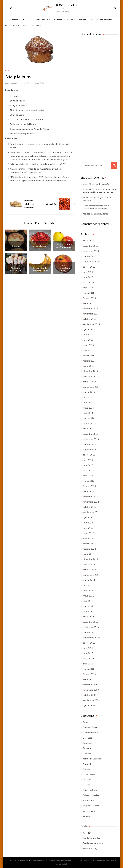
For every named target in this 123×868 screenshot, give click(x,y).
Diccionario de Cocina (63, 20)
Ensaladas (88, 743)
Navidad (87, 764)
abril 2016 (88, 288)
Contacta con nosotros (102, 20)
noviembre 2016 (91, 251)
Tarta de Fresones (40, 246)
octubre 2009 (90, 695)
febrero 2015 (89, 361)
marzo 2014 (89, 418)
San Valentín (89, 801)
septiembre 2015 (91, 324)
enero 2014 (89, 429)
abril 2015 (88, 350)
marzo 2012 (89, 544)
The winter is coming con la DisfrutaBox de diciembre (96, 207)
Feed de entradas (91, 838)
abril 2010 (88, 664)
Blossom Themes (82, 861)
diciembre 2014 (91, 371)
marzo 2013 (89, 481)
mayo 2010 (88, 659)
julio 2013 (88, 460)
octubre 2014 (90, 382)
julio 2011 (88, 585)
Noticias (82, 20)
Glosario (87, 753)
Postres (8, 71)
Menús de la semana (93, 759)
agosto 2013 (89, 455)
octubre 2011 (90, 570)
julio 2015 (88, 335)
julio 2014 (88, 397)
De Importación (90, 733)
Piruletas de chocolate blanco (16, 269)
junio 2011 (88, 591)
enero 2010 (89, 679)
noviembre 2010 (91, 627)
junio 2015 (88, 340)
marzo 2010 (89, 669)
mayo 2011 (88, 596)
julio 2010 (88, 648)
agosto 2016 (89, 267)
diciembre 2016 (91, 246)
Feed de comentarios (93, 843)
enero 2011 (89, 617)
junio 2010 (88, 653)
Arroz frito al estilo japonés (96, 184)
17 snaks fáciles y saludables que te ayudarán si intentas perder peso (100, 191)
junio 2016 (88, 277)
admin (8, 83)
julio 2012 (88, 523)
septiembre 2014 (91, 387)
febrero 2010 (89, 674)
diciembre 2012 (91, 497)
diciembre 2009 (91, 685)
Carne (86, 722)
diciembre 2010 (91, 622)
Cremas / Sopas (90, 727)
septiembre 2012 (91, 512)
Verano (86, 816)
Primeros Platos (91, 790)
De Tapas (87, 738)
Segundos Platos (91, 806)
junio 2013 (88, 465)
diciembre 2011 (91, 559)
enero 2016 (89, 303)
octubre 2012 (90, 507)
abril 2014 (88, 413)
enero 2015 (89, 366)
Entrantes (88, 748)
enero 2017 (89, 241)
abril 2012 (88, 538)
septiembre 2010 (91, 638)
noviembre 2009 (91, 690)
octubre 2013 (90, 444)
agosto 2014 (89, 392)
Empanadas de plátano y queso (40, 269)
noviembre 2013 (91, 439)
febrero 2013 (89, 486)
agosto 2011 (89, 580)
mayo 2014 (88, 408)
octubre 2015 (90, 319)
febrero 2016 (89, 298)
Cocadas (16, 246)
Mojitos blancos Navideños (96, 214)
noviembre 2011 (91, 564)
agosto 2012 (89, 518)
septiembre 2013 (91, 450)
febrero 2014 (89, 423)
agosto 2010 (89, 643)
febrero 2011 (89, 612)
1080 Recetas (67, 5)
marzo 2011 (89, 606)
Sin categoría (89, 811)
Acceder (87, 833)
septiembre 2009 (91, 700)
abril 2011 (88, 601)
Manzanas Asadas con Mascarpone (64, 246)
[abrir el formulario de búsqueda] (115, 8)
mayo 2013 (88, 471)
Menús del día (42, 20)
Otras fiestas (89, 774)
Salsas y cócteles (91, 795)
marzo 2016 (89, 293)
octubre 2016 (90, 256)
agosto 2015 (89, 330)
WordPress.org (90, 848)
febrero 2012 (89, 549)
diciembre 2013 (91, 434)
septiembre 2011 (91, 575)
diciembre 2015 (91, 309)
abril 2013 (88, 476)
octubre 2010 (90, 632)
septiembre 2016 (91, 262)
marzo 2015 (89, 356)
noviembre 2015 (91, 314)
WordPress (105, 861)
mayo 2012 (88, 533)
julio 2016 (88, 272)
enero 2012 (89, 554)
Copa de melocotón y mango (64, 268)
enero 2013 (89, 491)
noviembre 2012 (91, 502)
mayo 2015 (88, 345)
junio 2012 (88, 528)
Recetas (27, 20)
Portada (14, 20)
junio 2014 (88, 403)
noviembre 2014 (91, 377)
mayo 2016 (88, 282)
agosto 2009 (89, 705)
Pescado (87, 780)
